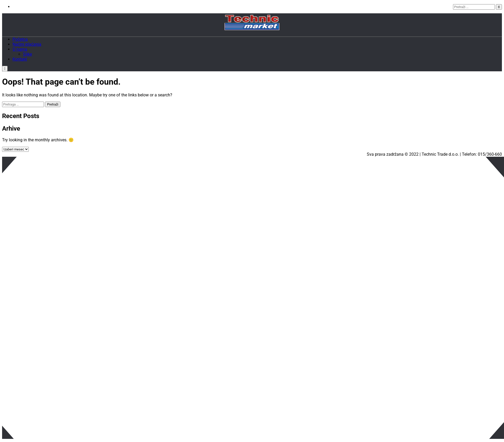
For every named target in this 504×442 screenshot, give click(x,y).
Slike (27, 54)
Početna (20, 39)
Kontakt (20, 59)
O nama (20, 49)
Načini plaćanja (27, 44)
